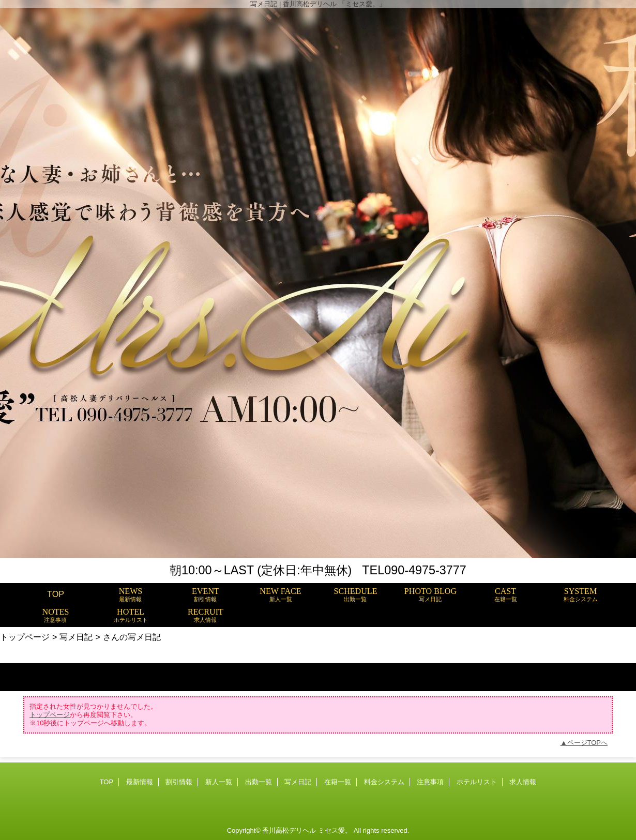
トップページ (25, 637)
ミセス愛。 (335, 830)
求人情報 (523, 782)
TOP (56, 594)
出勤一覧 (259, 782)
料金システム (384, 782)
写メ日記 (76, 637)
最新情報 (140, 782)
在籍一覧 (338, 782)
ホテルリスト (477, 782)
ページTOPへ (588, 743)
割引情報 (179, 782)
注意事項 (430, 782)
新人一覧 (219, 782)
